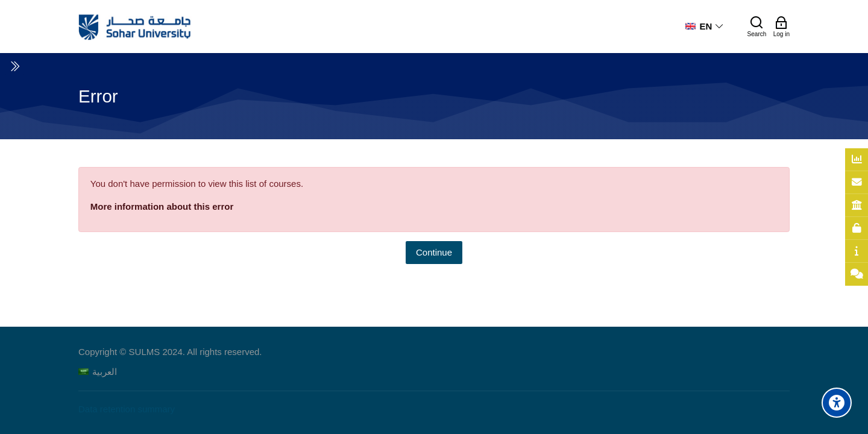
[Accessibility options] (837, 403)
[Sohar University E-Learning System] (135, 27)
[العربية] (98, 372)
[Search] (757, 27)
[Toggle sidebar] (14, 66)
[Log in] (782, 27)
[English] (705, 27)
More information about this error (162, 206)
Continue (434, 252)
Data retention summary (127, 409)
